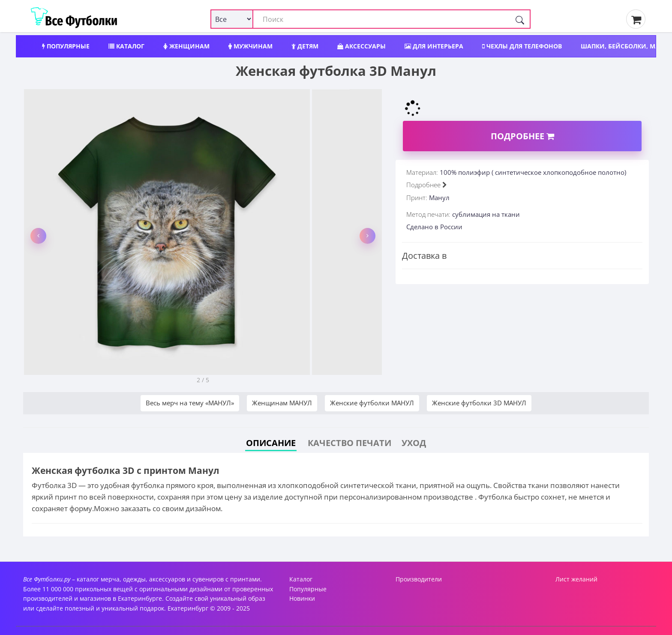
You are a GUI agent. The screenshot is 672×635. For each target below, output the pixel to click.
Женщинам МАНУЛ (282, 403)
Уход (414, 443)
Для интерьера (434, 46)
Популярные (66, 46)
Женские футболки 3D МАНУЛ (479, 403)
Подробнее (522, 136)
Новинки (302, 598)
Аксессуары (361, 46)
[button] (38, 236)
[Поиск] (520, 19)
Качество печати (349, 443)
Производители (419, 579)
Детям (305, 46)
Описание (271, 443)
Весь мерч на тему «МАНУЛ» (190, 403)
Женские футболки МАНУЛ (372, 403)
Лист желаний (576, 579)
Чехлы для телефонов (522, 46)
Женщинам (186, 46)
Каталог (126, 46)
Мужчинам (250, 46)
